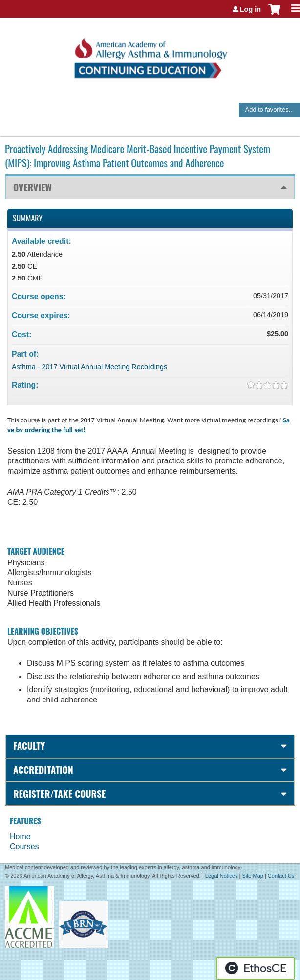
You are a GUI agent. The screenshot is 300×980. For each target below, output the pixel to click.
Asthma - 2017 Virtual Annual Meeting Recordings (89, 367)
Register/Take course (59, 793)
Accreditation (43, 770)
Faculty (29, 746)
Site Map (252, 876)
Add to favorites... (270, 110)
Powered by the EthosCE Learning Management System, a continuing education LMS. (256, 968)
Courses (24, 847)
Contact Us (281, 876)
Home (20, 836)
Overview (32, 187)
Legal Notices (222, 876)
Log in (250, 9)
